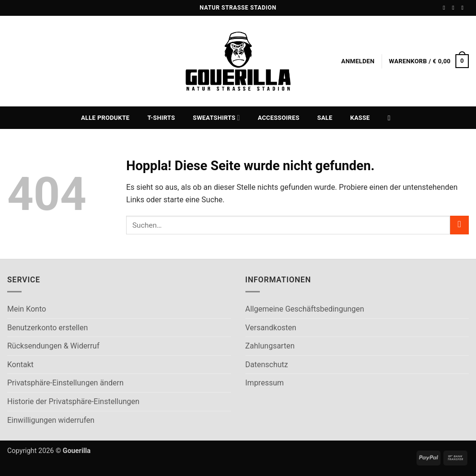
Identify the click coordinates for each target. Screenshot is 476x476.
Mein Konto (27, 309)
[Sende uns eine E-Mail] (464, 8)
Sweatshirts (216, 118)
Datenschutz (267, 365)
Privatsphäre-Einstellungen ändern (65, 383)
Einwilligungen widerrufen (51, 420)
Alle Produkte (105, 118)
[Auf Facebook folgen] (446, 8)
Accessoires (279, 118)
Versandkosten (271, 328)
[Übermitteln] (459, 225)
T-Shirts (162, 118)
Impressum (265, 383)
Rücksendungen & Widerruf (53, 346)
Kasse (360, 118)
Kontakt (20, 365)
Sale (325, 118)
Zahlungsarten (270, 346)
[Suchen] (391, 118)
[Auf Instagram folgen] (455, 8)
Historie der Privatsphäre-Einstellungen (73, 401)
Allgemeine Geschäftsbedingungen (305, 309)
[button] (358, 61)
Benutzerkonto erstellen (47, 328)
